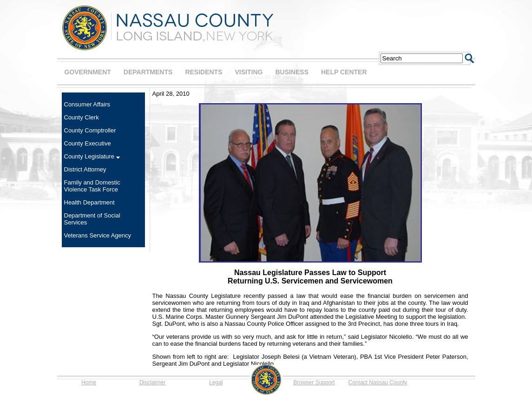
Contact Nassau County (378, 382)
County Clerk (82, 117)
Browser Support (314, 382)
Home (89, 382)
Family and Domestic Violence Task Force (92, 186)
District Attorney (85, 169)
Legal (216, 382)
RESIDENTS (204, 72)
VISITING (249, 72)
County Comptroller (90, 130)
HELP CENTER (344, 72)
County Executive (88, 143)
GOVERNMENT (88, 72)
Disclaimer (152, 382)
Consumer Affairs (87, 104)
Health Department (89, 202)
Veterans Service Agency (98, 235)
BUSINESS (292, 72)
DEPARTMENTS (148, 72)
